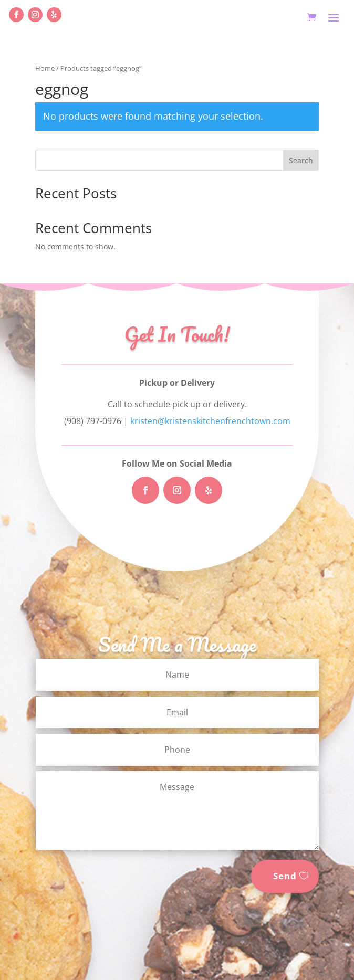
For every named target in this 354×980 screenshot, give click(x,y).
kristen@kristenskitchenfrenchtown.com (210, 421)
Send (285, 876)
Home (45, 68)
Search (301, 160)
